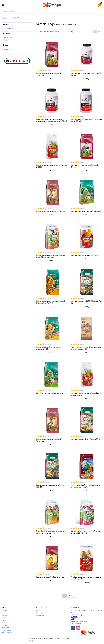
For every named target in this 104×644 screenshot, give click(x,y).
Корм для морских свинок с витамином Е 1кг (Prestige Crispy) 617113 (52, 302)
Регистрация (41, 613)
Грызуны (7, 38)
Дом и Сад (5, 628)
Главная (5, 18)
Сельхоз (5, 623)
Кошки (4, 613)
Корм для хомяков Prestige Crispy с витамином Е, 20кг (49, 348)
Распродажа (6, 630)
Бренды (14, 18)
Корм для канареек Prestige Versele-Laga (51, 577)
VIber (73, 619)
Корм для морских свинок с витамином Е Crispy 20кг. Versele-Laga (51, 256)
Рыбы (4, 620)
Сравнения (40, 615)
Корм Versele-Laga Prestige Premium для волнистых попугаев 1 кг (85, 486)
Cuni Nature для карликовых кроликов (50, 393)
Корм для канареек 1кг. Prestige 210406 (85, 255)
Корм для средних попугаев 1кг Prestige (50, 211)
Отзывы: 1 (82, 344)
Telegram (74, 617)
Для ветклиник (7, 633)
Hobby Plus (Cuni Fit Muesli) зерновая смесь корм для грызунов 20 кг (86, 348)
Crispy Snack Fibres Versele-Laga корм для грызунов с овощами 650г (51, 532)
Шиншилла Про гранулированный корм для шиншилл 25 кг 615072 (86, 532)
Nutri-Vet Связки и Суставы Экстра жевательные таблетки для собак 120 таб (52, 120)
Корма (6, 40)
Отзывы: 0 (48, 70)
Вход (38, 611)
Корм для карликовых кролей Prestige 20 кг (86, 211)
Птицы (4, 618)
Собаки (4, 611)
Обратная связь (77, 624)
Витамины (7, 29)
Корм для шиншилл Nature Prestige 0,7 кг (85, 439)
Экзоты (4, 625)
